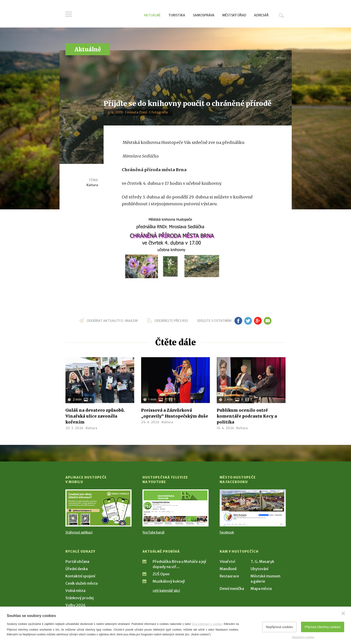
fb (238, 321)
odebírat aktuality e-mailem (112, 321)
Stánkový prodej (80, 598)
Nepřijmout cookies (279, 627)
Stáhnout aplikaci (79, 532)
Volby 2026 (75, 605)
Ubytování (259, 569)
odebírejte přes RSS (171, 321)
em (268, 321)
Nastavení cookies (303, 637)
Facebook (227, 532)
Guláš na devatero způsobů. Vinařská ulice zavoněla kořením (95, 416)
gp (258, 321)
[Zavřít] (343, 613)
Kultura (92, 185)
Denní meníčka (232, 589)
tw (248, 321)
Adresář (261, 15)
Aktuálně (152, 15)
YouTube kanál (153, 532)
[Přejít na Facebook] (253, 508)
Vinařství (227, 561)
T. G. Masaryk (262, 561)
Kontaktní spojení (80, 576)
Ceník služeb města (82, 583)
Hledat (281, 15)
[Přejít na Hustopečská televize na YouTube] (175, 508)
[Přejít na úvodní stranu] (109, 15)
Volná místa (75, 591)
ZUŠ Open (161, 574)
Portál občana (77, 561)
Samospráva (204, 15)
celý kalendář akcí (166, 591)
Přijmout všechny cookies (323, 627)
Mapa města (261, 589)
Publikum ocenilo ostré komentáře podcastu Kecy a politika (247, 416)
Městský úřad (234, 15)
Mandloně (228, 569)
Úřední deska (77, 569)
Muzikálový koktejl (169, 581)
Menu (69, 14)
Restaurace (229, 576)
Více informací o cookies (207, 624)
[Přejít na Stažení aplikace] (98, 508)
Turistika (177, 15)
